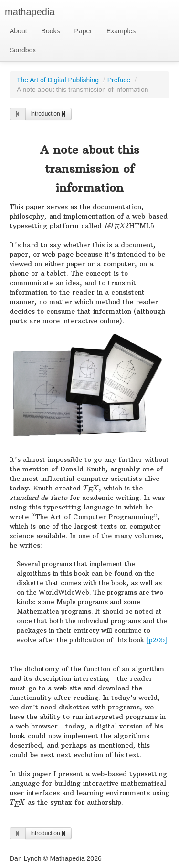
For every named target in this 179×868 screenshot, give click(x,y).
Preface (119, 80)
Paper (83, 31)
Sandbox (23, 50)
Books (51, 31)
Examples (121, 31)
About (18, 31)
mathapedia (30, 12)
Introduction (48, 114)
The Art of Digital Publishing (58, 80)
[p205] (157, 640)
